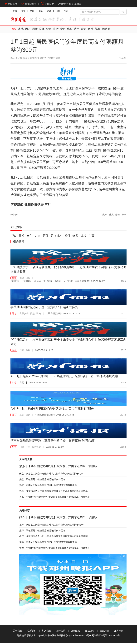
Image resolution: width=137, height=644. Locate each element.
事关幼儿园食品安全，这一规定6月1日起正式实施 (46, 308)
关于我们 (17, 632)
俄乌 (22, 279)
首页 (14, 30)
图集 (42, 12)
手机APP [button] (48, 4)
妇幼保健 (36, 448)
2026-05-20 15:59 (38, 384)
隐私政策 (75, 632)
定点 (38, 237)
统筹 (83, 237)
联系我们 (32, 632)
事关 (39, 315)
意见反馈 (104, 632)
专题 (15, 12)
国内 (27, 30)
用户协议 (61, 632)
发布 (82, 30)
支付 (29, 237)
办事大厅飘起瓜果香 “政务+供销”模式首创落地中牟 (48, 486)
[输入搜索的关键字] (100, 13)
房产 (75, 30)
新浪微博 (11, 4)
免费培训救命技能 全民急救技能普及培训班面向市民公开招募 (54, 492)
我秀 (60, 12)
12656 (123, 384)
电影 (68, 30)
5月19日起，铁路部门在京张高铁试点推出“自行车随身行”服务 (55, 410)
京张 (22, 416)
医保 (46, 237)
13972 (123, 416)
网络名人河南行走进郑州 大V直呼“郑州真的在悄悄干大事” (52, 475)
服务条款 (119, 632)
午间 (28, 448)
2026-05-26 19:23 (44, 352)
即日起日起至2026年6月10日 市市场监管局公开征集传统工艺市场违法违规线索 (67, 377)
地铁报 (103, 30)
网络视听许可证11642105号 (106, 637)
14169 (123, 283)
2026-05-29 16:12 (63, 315)
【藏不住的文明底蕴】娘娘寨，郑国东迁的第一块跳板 (58, 467)
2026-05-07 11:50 (55, 448)
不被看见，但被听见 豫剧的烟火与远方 (42, 481)
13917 (123, 352)
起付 (67, 237)
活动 (51, 12)
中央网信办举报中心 (58, 637)
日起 (21, 237)
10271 (123, 315)
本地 (21, 30)
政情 (88, 30)
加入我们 (46, 632)
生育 (92, 237)
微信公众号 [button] (29, 4)
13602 (123, 448)
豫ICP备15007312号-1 (80, 637)
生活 (54, 30)
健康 (48, 30)
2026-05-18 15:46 (54, 416)
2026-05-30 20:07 (58, 283)
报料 (69, 12)
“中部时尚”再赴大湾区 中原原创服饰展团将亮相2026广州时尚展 (54, 498)
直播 (24, 12)
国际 (34, 30)
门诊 (13, 237)
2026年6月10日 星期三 (71, 4)
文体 (41, 30)
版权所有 (90, 632)
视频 (33, 12)
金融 (61, 30)
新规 (28, 352)
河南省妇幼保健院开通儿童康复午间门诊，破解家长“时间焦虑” (55, 442)
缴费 (75, 237)
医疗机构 (56, 237)
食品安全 (24, 315)
